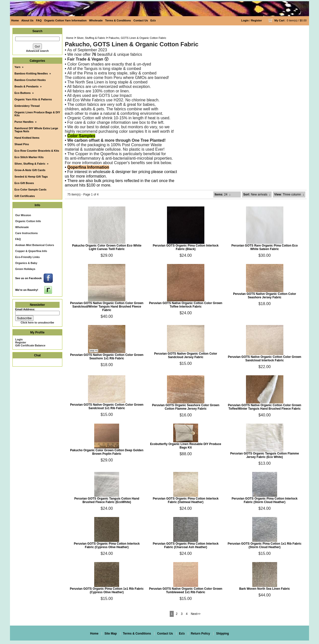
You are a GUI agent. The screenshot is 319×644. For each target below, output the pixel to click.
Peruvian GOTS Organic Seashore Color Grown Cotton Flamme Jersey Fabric (186, 407)
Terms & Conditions (118, 20)
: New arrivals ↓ (257, 194)
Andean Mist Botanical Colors (35, 245)
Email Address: (25, 309)
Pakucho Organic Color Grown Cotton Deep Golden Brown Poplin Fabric (107, 452)
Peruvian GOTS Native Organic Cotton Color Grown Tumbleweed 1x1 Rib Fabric (186, 590)
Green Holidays (25, 269)
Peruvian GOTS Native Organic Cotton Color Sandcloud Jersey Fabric (186, 355)
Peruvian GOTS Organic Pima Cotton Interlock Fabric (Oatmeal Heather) (186, 500)
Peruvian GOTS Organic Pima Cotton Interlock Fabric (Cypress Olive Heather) (107, 545)
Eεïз (153, 20)
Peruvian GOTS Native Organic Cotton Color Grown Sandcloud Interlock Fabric (265, 359)
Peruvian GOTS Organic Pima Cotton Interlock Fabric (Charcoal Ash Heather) (186, 545)
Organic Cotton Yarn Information (65, 20)
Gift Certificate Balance (30, 345)
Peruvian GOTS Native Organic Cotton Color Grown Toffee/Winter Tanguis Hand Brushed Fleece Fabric (265, 407)
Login (245, 20)
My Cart (279, 20)
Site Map (111, 634)
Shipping (222, 634)
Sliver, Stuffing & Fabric (91, 38)
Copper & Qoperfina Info (31, 251)
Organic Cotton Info (28, 221)
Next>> (196, 614)
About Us (28, 20)
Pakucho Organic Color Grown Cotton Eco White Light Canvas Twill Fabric (107, 247)
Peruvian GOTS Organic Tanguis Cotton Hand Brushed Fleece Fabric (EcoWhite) (107, 500)
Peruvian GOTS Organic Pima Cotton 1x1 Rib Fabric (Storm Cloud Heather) (265, 545)
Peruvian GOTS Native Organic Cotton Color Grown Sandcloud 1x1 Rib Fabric (107, 406)
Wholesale (96, 20)
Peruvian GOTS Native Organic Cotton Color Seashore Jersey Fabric (265, 296)
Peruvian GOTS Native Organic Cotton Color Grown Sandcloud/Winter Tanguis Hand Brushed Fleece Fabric (107, 307)
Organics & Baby (26, 263)
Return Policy (200, 634)
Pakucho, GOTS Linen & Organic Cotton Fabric (137, 38)
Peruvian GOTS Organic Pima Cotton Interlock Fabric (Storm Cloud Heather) (265, 500)
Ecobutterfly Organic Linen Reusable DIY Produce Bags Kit (186, 446)
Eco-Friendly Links (27, 257)
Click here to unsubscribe (37, 322)
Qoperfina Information (88, 167)
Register (256, 20)
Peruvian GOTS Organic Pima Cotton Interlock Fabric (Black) (186, 247)
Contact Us (141, 20)
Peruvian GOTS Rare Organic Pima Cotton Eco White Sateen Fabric (265, 247)
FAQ (39, 20)
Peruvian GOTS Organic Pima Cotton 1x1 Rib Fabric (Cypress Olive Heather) (107, 590)
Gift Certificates (25, 196)
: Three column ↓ (289, 194)
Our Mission (23, 215)
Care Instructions (26, 233)
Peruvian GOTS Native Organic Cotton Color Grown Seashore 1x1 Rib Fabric (107, 357)
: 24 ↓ (223, 194)
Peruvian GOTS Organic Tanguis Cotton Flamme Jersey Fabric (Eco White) (265, 455)
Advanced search (37, 51)
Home (15, 20)
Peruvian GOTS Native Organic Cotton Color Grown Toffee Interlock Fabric (186, 305)
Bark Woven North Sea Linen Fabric (265, 589)
